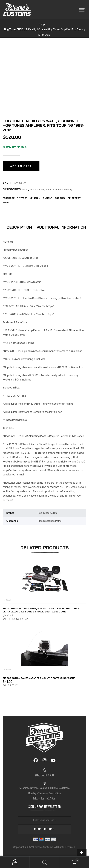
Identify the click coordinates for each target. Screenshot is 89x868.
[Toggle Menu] (82, 10)
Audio (25, 190)
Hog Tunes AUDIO (47, 513)
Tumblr (48, 198)
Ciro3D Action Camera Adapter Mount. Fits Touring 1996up (39, 678)
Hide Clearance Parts (50, 521)
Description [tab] (19, 227)
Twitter (22, 198)
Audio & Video (37, 190)
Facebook (9, 198)
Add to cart (21, 166)
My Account (15, 862)
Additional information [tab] (61, 227)
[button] (82, 853)
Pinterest (74, 198)
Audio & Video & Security (59, 190)
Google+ (60, 198)
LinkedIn (35, 198)
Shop (42, 24)
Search (45, 862)
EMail (6, 202)
